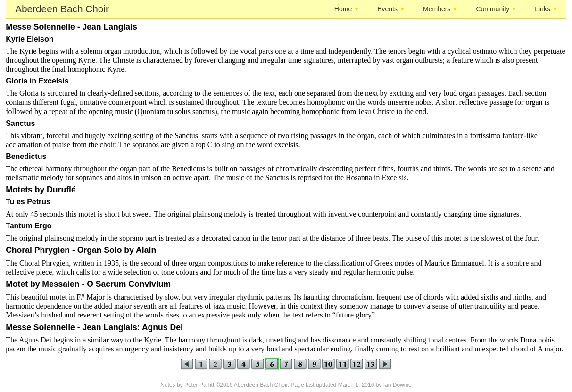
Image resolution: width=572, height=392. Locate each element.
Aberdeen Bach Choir (62, 9)
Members (440, 9)
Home (346, 9)
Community (496, 9)
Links (546, 9)
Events (391, 9)
